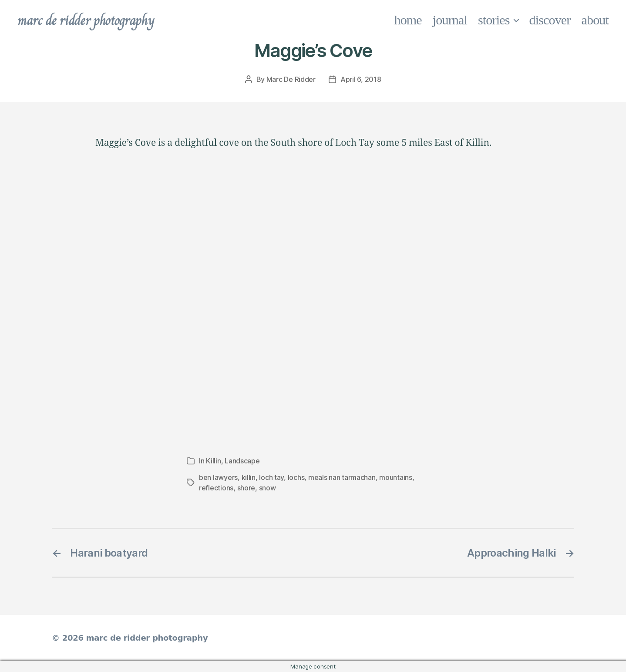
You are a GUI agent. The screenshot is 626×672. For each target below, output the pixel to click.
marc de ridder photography (86, 20)
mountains (396, 477)
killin (249, 477)
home (408, 20)
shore (246, 488)
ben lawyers (218, 477)
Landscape (242, 461)
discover (550, 20)
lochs (296, 477)
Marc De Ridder (291, 79)
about (595, 20)
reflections (216, 488)
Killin (213, 461)
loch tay (271, 477)
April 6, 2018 (361, 79)
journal (450, 20)
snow (268, 488)
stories (494, 20)
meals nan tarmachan (342, 477)
